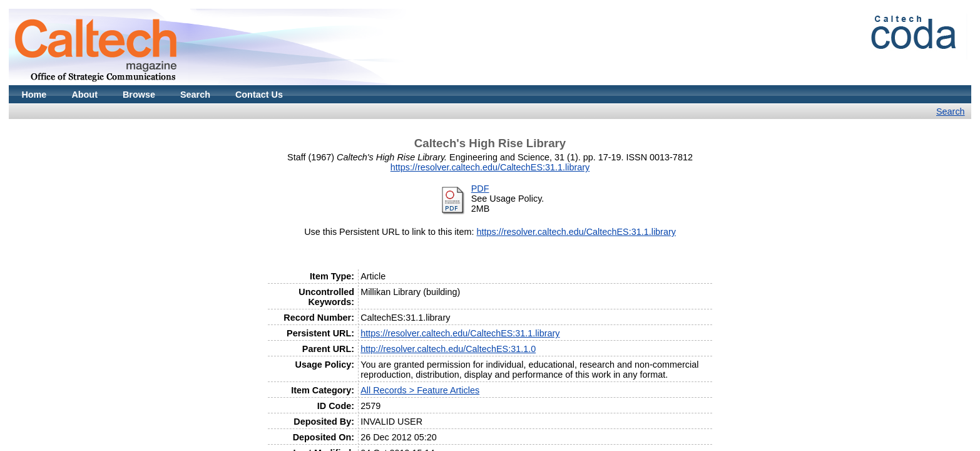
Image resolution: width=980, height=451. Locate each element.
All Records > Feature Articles (420, 390)
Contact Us (259, 95)
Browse (139, 95)
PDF (480, 189)
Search (195, 95)
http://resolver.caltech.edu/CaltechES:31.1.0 (448, 349)
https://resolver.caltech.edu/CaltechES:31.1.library (490, 167)
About (84, 95)
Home (34, 95)
